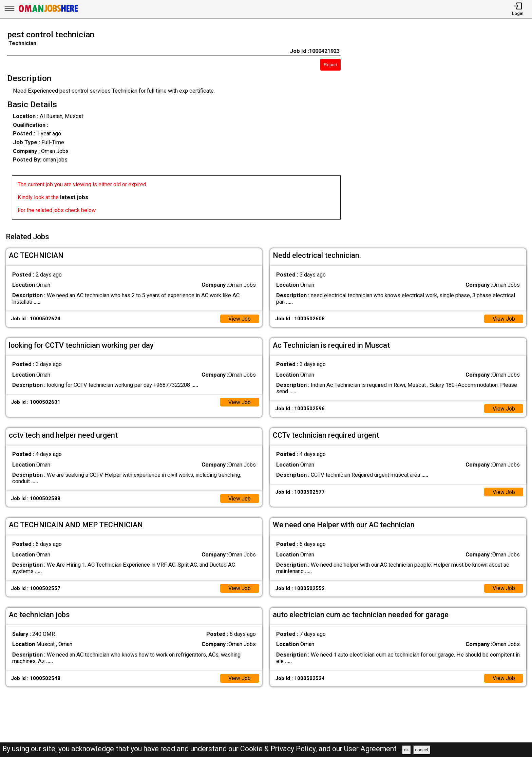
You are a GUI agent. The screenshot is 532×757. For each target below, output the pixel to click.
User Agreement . (372, 749)
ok (406, 750)
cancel (422, 750)
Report (330, 65)
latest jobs (74, 197)
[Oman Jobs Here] (49, 12)
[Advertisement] (443, 127)
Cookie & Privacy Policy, (279, 749)
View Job (239, 317)
